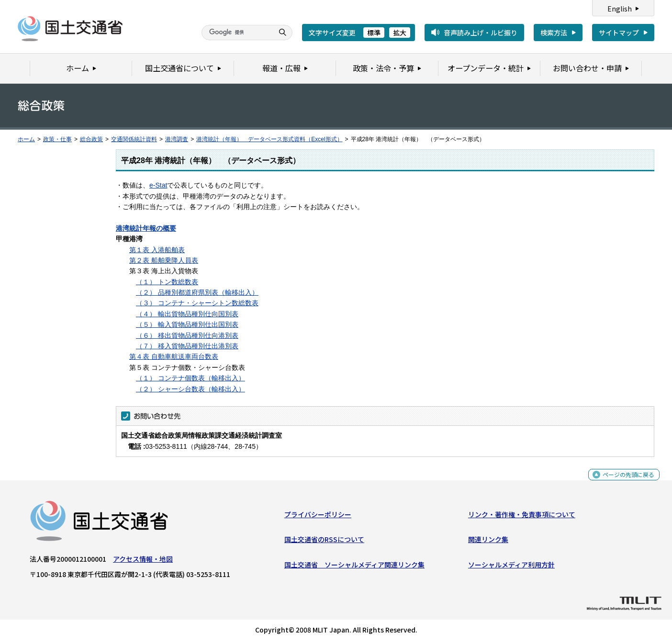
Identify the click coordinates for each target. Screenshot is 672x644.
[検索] (236, 33)
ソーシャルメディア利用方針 (511, 567)
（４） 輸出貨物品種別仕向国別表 (187, 314)
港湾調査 (177, 139)
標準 (374, 33)
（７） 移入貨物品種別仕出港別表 (187, 346)
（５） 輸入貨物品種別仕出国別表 (187, 324)
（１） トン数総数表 (167, 282)
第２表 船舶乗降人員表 (164, 260)
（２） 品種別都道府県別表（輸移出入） (197, 292)
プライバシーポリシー (318, 517)
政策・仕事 (57, 139)
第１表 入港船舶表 (157, 250)
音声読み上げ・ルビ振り (481, 33)
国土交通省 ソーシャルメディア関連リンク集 (354, 567)
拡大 (400, 33)
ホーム (26, 139)
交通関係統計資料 (134, 139)
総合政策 (91, 139)
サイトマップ (619, 33)
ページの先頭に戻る (625, 482)
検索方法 (554, 33)
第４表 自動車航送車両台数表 (174, 356)
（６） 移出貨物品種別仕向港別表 (187, 335)
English (620, 9)
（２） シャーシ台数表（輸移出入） (190, 389)
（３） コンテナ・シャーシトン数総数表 (197, 303)
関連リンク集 (488, 542)
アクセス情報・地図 (143, 561)
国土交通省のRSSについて (324, 542)
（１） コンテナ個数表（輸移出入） (190, 378)
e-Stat (158, 185)
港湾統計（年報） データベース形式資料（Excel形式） (269, 139)
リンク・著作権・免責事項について (522, 517)
